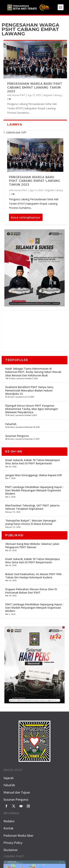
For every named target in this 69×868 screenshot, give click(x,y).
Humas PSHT (19, 95)
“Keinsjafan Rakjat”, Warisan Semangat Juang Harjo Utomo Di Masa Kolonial (31, 522)
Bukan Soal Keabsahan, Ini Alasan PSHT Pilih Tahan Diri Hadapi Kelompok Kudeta (33, 576)
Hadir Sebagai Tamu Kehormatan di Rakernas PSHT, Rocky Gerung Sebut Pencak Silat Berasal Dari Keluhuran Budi (33, 372)
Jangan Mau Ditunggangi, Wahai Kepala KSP (34, 475)
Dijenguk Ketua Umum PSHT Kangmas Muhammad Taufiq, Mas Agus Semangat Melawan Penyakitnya (32, 409)
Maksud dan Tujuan (17, 792)
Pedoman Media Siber (18, 835)
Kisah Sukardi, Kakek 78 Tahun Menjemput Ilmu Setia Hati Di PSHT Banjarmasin (33, 462)
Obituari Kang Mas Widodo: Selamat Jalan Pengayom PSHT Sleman (32, 545)
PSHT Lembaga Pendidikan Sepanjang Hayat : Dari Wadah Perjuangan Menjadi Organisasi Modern (34, 490)
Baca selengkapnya (26, 217)
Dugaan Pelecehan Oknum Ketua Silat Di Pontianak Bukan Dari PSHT (31, 591)
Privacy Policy (13, 843)
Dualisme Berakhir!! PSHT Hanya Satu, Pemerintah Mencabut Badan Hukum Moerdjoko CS (30, 390)
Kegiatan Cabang (52, 95)
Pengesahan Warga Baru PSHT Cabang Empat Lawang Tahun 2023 (35, 88)
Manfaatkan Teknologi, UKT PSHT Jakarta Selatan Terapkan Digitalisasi (32, 507)
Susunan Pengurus (17, 436)
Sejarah (8, 778)
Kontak (8, 828)
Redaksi (9, 821)
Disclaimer (11, 850)
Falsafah (11, 424)
